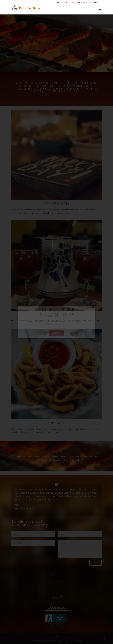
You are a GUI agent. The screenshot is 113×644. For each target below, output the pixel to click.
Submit (96, 563)
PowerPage (77, 641)
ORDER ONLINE (56, 608)
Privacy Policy (57, 641)
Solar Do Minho (56, 574)
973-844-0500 (91, 2)
